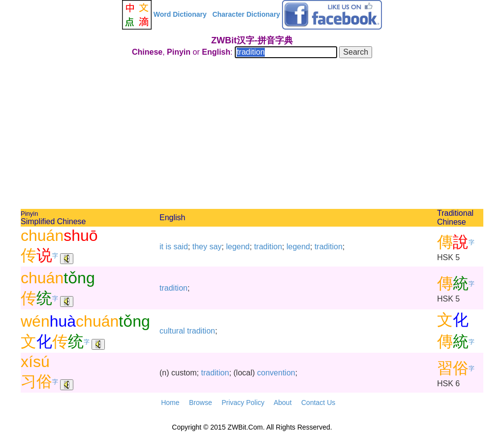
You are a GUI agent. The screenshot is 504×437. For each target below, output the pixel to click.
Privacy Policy (243, 403)
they (200, 247)
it (161, 247)
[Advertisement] (252, 135)
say (215, 247)
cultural (172, 331)
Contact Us (318, 403)
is (168, 247)
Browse (201, 403)
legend (238, 247)
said (180, 247)
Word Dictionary (180, 14)
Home (170, 403)
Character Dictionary (246, 14)
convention (276, 373)
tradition (268, 247)
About (283, 403)
